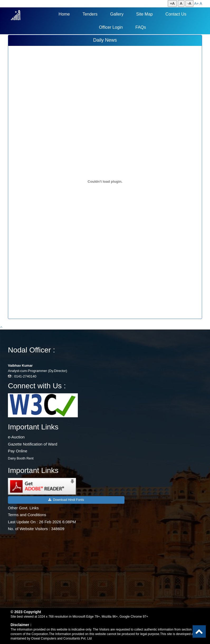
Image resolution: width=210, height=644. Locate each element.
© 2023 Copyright (26, 612)
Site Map (144, 14)
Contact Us (176, 14)
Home (64, 14)
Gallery (117, 14)
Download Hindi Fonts (66, 500)
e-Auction (16, 437)
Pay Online (18, 451)
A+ (197, 3)
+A (172, 3)
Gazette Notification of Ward (33, 444)
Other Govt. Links (23, 508)
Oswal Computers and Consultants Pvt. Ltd (61, 638)
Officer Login (111, 27)
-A (189, 3)
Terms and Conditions (27, 515)
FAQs (141, 27)
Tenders (90, 14)
